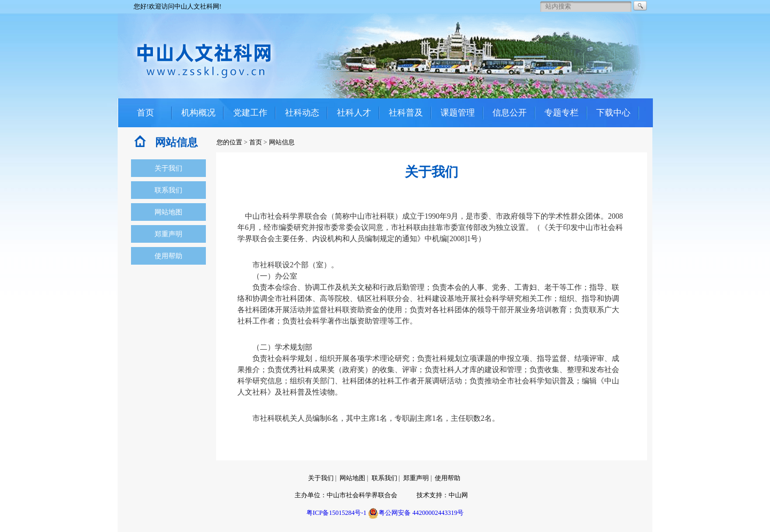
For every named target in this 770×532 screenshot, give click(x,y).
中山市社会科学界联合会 (362, 495)
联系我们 (168, 190)
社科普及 (406, 113)
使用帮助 (168, 256)
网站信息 (282, 142)
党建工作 (250, 113)
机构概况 (198, 113)
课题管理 (458, 113)
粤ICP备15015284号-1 (337, 513)
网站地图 (168, 212)
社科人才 (354, 113)
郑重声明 (168, 234)
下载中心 (613, 113)
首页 (145, 113)
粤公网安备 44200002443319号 (416, 513)
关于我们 (168, 168)
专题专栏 (561, 113)
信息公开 (510, 113)
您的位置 (229, 142)
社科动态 (302, 113)
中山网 (458, 495)
